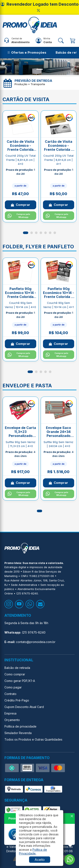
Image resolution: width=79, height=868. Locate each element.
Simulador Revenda (18, 733)
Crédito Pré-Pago (17, 700)
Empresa (10, 713)
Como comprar (15, 674)
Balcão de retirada (17, 668)
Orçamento (12, 720)
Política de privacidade (20, 726)
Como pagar (13, 687)
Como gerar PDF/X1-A (20, 681)
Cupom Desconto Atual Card (24, 707)
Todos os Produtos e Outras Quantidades (33, 739)
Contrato (10, 694)
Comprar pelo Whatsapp (19, 216)
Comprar (21, 205)
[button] (26, 233)
